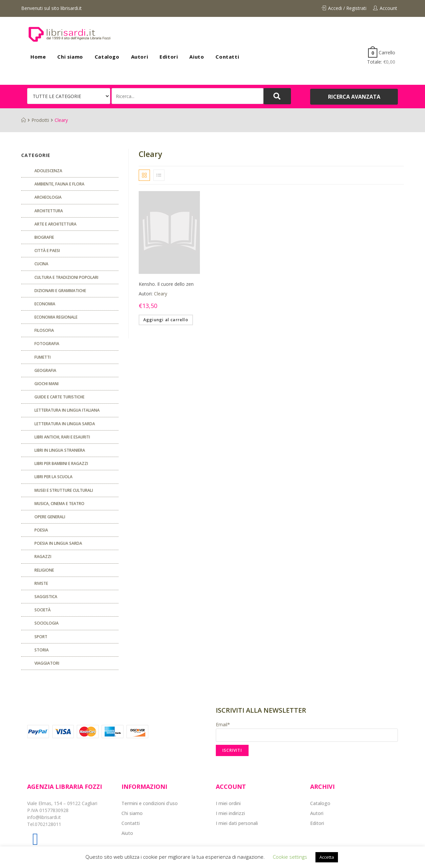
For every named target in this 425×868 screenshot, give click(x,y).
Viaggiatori (47, 663)
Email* (307, 732)
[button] (354, 97)
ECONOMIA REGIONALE (56, 317)
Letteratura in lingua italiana (67, 410)
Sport (41, 637)
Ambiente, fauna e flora (59, 184)
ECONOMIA (45, 304)
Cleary (161, 294)
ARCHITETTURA (49, 211)
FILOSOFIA (44, 330)
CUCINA (41, 264)
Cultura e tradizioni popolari (66, 277)
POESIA (41, 530)
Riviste (41, 583)
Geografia (45, 370)
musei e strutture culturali (64, 490)
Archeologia (48, 197)
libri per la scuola (53, 477)
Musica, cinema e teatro (59, 504)
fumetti (43, 357)
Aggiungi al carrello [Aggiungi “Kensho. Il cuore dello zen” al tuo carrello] (166, 320)
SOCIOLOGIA (47, 623)
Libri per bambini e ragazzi (61, 463)
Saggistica (46, 597)
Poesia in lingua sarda (58, 543)
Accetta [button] (327, 857)
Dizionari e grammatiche (60, 291)
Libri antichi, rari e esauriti (62, 437)
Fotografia (47, 344)
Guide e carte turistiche (59, 397)
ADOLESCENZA (48, 171)
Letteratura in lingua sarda (65, 424)
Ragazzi (43, 557)
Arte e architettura (55, 224)
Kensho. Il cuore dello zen (166, 284)
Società (43, 610)
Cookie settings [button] (290, 857)
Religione (44, 570)
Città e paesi (47, 251)
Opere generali (50, 517)
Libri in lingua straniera (60, 450)
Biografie (44, 237)
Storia (42, 650)
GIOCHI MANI (47, 384)
